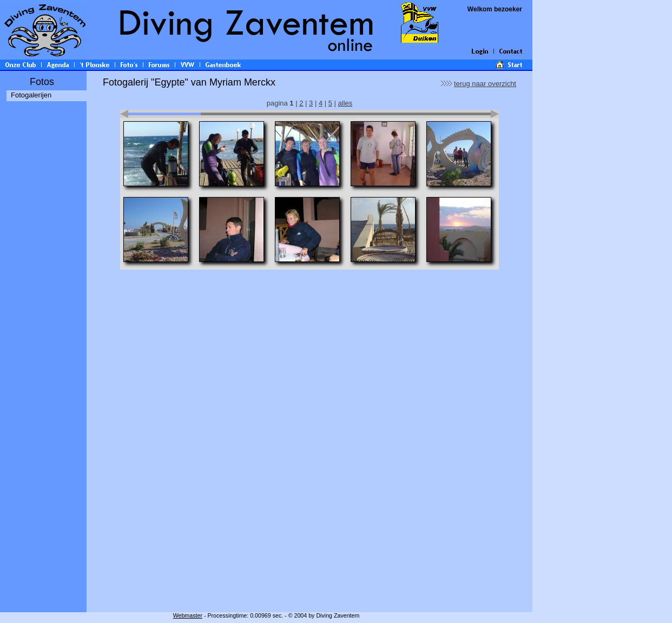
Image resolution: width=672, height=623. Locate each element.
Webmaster (188, 615)
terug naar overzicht (485, 84)
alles (345, 103)
